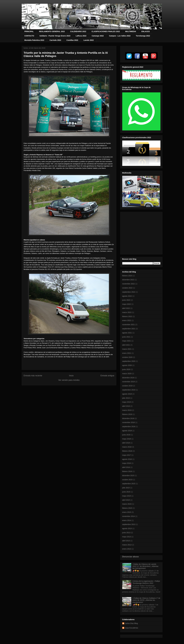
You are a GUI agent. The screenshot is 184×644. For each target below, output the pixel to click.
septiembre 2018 (129, 427)
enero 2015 (127, 512)
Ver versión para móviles (69, 380)
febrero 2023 (127, 276)
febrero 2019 (127, 414)
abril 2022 (126, 308)
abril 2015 (126, 500)
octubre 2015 (127, 480)
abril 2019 (126, 406)
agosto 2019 (127, 394)
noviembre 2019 (128, 382)
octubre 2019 (127, 386)
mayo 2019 (127, 402)
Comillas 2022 (72, 40)
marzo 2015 (127, 504)
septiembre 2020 (129, 361)
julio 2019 (126, 398)
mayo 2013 (127, 537)
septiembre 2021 (129, 329)
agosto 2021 (127, 333)
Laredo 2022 (89, 40)
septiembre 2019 (129, 390)
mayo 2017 (127, 455)
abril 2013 (126, 541)
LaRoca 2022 (81, 36)
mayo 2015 (127, 496)
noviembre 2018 (128, 422)
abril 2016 (126, 467)
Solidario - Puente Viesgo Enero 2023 (55, 36)
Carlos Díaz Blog (131, 623)
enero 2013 (127, 549)
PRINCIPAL (29, 31)
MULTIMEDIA (131, 31)
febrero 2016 (127, 471)
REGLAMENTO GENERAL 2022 (52, 31)
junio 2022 (126, 300)
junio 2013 (126, 533)
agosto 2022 (127, 296)
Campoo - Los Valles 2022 (120, 36)
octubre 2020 (127, 357)
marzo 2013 (127, 545)
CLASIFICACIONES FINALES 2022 (106, 31)
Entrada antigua (107, 376)
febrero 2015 (127, 508)
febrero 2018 (127, 451)
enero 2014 (127, 520)
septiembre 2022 (129, 292)
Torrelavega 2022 (143, 36)
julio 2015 (126, 488)
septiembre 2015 (129, 484)
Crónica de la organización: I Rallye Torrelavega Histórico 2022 (146, 582)
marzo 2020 (127, 374)
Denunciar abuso (131, 557)
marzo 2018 (127, 447)
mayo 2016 (127, 463)
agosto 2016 (127, 459)
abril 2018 (126, 443)
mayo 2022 (127, 304)
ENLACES (146, 31)
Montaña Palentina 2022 (34, 40)
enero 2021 (127, 353)
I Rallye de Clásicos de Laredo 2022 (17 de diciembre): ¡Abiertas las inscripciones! (145, 566)
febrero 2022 (127, 316)
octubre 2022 (127, 288)
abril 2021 (126, 345)
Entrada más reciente (33, 376)
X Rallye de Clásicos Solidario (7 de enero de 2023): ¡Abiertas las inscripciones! (146, 600)
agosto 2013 (127, 528)
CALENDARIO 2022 (78, 31)
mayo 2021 (127, 341)
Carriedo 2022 (55, 40)
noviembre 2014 (128, 516)
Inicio (71, 376)
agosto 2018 (127, 431)
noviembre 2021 (128, 325)
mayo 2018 (127, 439)
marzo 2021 (127, 349)
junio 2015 (126, 492)
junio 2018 (126, 435)
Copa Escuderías (131, 628)
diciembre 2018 (128, 418)
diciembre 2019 (128, 378)
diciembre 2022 (128, 280)
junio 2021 (126, 337)
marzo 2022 (127, 312)
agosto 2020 (127, 365)
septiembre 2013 (129, 524)
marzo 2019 (127, 410)
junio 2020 (126, 369)
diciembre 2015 (128, 476)
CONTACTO (29, 36)
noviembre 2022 (128, 284)
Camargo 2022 (98, 36)
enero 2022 (127, 320)
